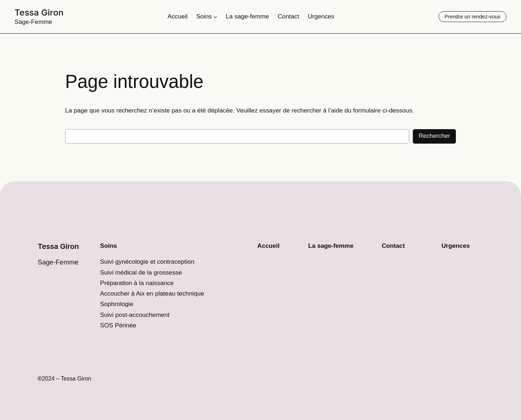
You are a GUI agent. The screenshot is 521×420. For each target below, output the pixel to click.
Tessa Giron (39, 12)
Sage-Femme (33, 22)
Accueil (268, 246)
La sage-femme (331, 246)
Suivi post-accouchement (135, 315)
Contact (393, 246)
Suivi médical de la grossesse (141, 272)
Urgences (456, 246)
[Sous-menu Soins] (215, 17)
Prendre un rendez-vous (473, 17)
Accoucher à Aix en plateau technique (152, 293)
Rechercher (434, 136)
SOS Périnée (118, 325)
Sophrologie (117, 304)
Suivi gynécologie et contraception (147, 262)
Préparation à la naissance (137, 283)
